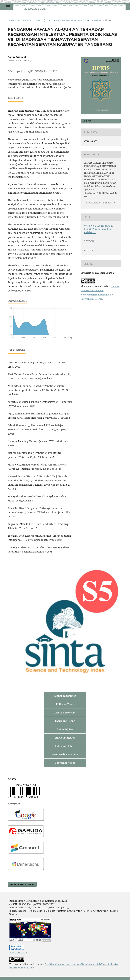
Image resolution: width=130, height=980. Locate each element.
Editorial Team (65, 704)
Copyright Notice (65, 763)
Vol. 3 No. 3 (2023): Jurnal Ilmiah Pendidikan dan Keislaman (65, 20)
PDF (88, 121)
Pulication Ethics (65, 746)
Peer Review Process (65, 754)
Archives (22, 20)
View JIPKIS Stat (18, 952)
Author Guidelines (65, 696)
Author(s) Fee (65, 729)
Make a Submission (22, 884)
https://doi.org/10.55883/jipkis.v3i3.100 (35, 71)
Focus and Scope (65, 721)
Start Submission (65, 738)
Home (11, 20)
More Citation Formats (98, 203)
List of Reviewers (65, 713)
